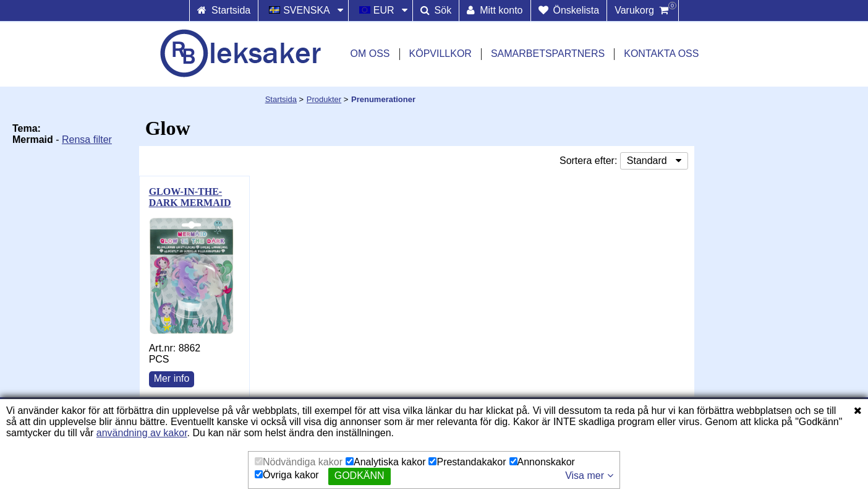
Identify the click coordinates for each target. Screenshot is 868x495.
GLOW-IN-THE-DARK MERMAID (190, 197)
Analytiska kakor (386, 462)
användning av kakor (142, 433)
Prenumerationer (383, 99)
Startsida (281, 99)
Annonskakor (542, 462)
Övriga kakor (287, 475)
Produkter (324, 99)
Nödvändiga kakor (299, 462)
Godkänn (360, 476)
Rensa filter (87, 140)
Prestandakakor (467, 462)
